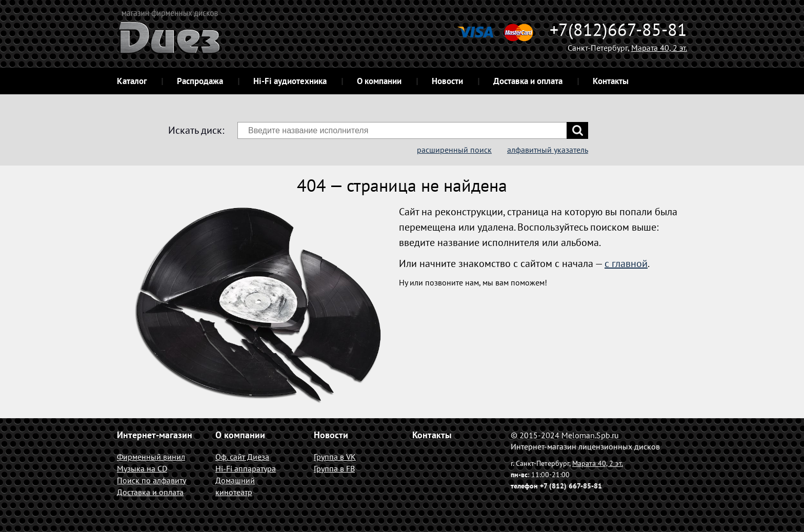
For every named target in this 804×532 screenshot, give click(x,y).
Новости (447, 81)
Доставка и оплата (528, 81)
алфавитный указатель (548, 150)
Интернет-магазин (155, 435)
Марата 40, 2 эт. (659, 48)
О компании (379, 81)
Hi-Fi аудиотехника (290, 81)
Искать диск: (196, 130)
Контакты (611, 81)
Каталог (132, 81)
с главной (626, 263)
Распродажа (200, 81)
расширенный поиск (454, 150)
